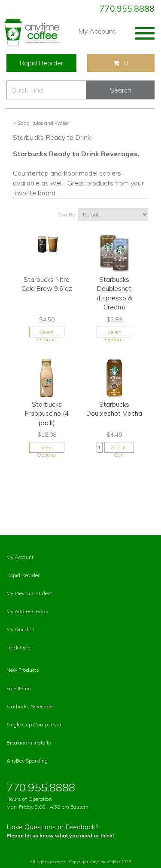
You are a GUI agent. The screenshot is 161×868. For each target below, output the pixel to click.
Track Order (20, 647)
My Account (97, 31)
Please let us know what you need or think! (60, 836)
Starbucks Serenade (29, 706)
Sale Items (19, 688)
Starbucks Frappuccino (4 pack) (47, 414)
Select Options (47, 333)
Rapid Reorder (41, 63)
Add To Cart (119, 448)
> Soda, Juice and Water (41, 123)
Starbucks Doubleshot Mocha (114, 409)
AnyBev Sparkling (27, 761)
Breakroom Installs (29, 743)
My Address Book (27, 611)
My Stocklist (20, 629)
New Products (23, 670)
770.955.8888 (127, 9)
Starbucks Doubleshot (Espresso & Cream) (114, 293)
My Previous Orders (29, 593)
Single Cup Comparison (35, 724)
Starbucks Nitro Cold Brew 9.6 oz (47, 284)
